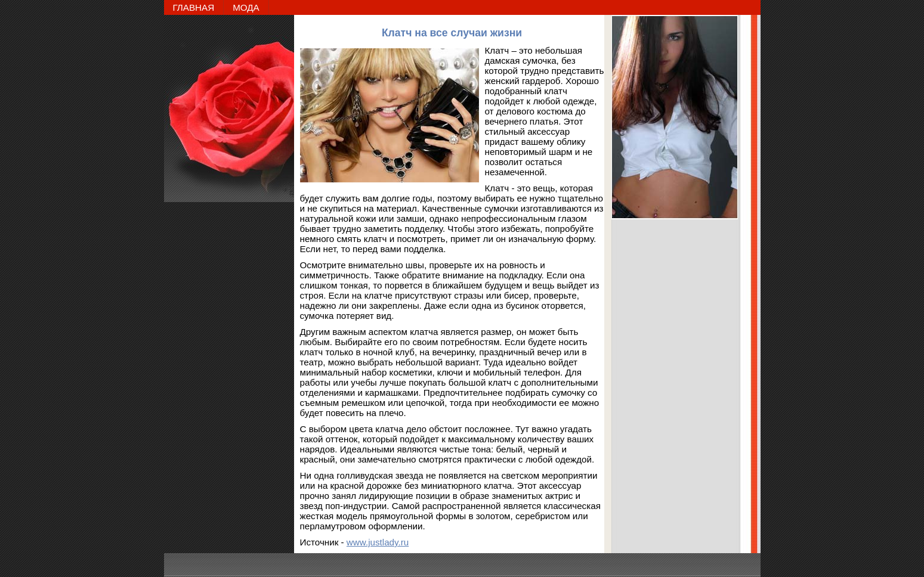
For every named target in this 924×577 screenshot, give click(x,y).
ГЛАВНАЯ (194, 7)
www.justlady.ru (378, 542)
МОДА (246, 7)
